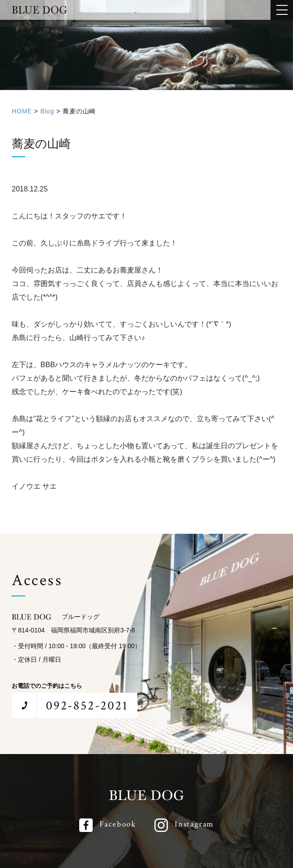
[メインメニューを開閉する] (282, 10)
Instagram (194, 824)
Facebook (118, 824)
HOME (22, 115)
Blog (47, 115)
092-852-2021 (87, 706)
